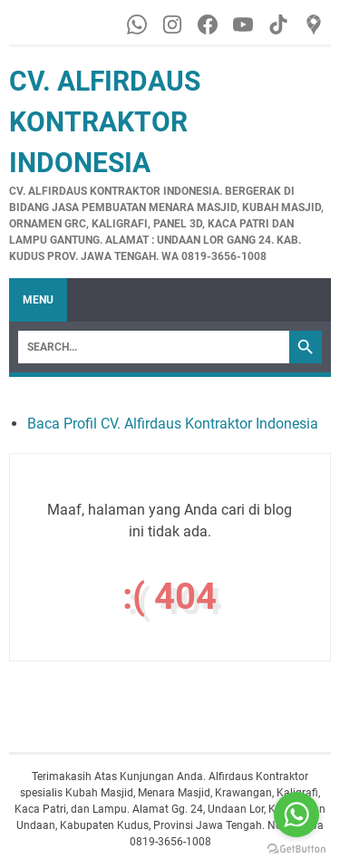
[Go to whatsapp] (296, 815)
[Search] (154, 347)
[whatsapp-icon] (138, 24)
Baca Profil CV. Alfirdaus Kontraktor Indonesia (173, 424)
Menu (38, 300)
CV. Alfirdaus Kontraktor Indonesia (105, 122)
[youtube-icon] (244, 24)
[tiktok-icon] (280, 24)
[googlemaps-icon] (315, 24)
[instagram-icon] (174, 24)
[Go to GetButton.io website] (296, 849)
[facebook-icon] (209, 24)
